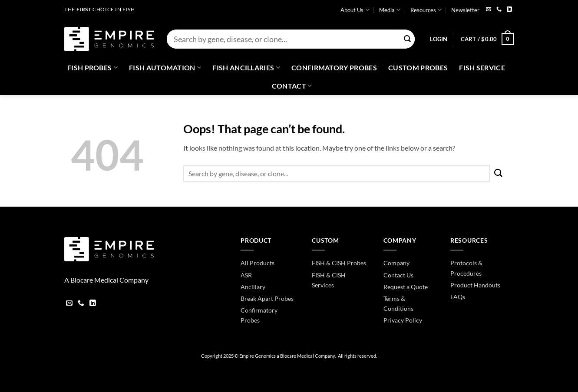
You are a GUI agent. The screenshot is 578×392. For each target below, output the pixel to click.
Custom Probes (418, 68)
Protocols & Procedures (466, 268)
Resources (426, 10)
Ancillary (253, 287)
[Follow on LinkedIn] (509, 10)
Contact (292, 86)
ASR (246, 275)
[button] (439, 39)
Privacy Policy (403, 320)
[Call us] (499, 10)
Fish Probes (92, 68)
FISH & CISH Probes (339, 263)
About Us (355, 10)
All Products (258, 263)
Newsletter (465, 10)
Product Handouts (475, 285)
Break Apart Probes (267, 298)
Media (390, 10)
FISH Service (482, 68)
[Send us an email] (489, 10)
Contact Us (398, 275)
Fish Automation (165, 68)
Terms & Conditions (398, 303)
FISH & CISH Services (329, 280)
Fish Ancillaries (246, 68)
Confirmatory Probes (334, 68)
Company (396, 263)
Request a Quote (406, 287)
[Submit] (407, 39)
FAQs (458, 297)
